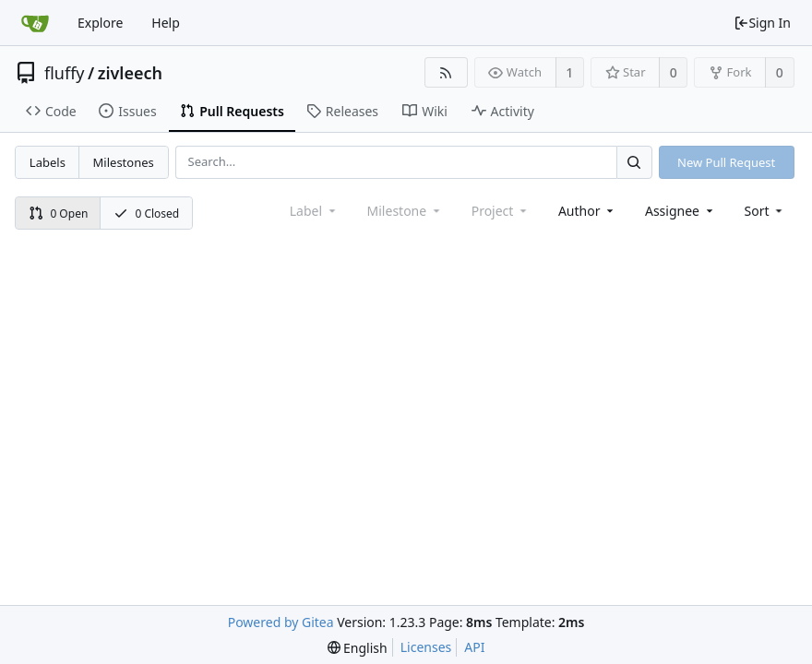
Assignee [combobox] (681, 211)
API (474, 647)
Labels (48, 162)
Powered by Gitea (281, 622)
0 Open (59, 213)
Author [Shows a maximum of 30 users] (587, 211)
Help (166, 23)
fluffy (65, 73)
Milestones (124, 162)
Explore (100, 23)
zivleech (130, 73)
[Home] (35, 23)
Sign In (762, 23)
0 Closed (147, 213)
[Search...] (634, 162)
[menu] (765, 211)
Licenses (426, 647)
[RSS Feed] (446, 72)
